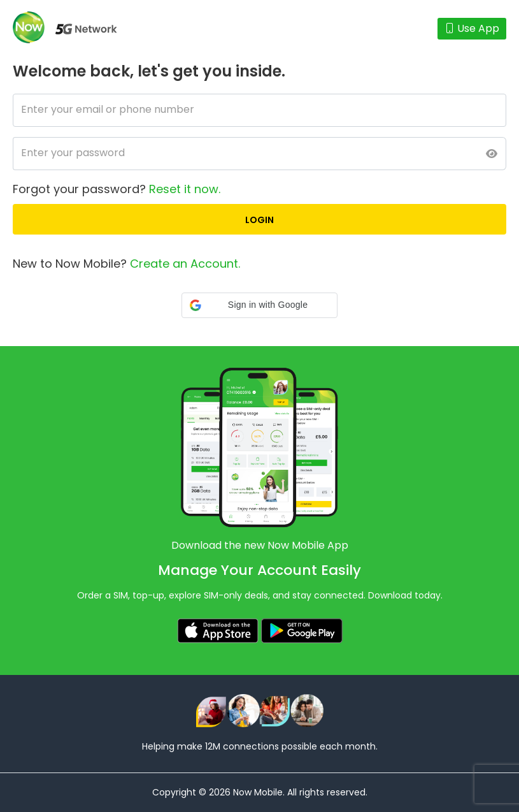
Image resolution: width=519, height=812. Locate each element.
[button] (259, 305)
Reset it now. (185, 189)
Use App (472, 28)
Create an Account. (185, 264)
